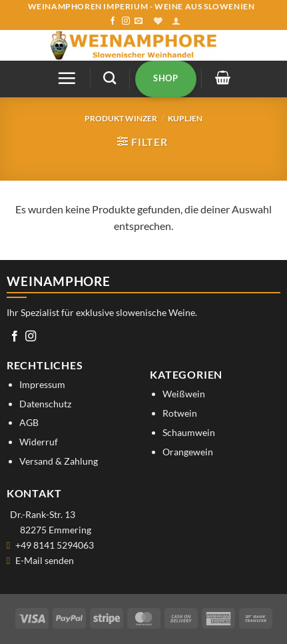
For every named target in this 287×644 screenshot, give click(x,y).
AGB (29, 422)
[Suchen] (110, 78)
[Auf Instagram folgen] (126, 21)
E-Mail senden (45, 560)
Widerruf (39, 442)
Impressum (42, 384)
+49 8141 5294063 (55, 545)
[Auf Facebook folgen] (113, 21)
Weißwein (184, 394)
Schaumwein (189, 432)
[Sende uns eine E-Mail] (139, 21)
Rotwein (180, 413)
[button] (176, 21)
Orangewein (188, 452)
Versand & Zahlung (59, 461)
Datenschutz (45, 404)
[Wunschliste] (158, 21)
